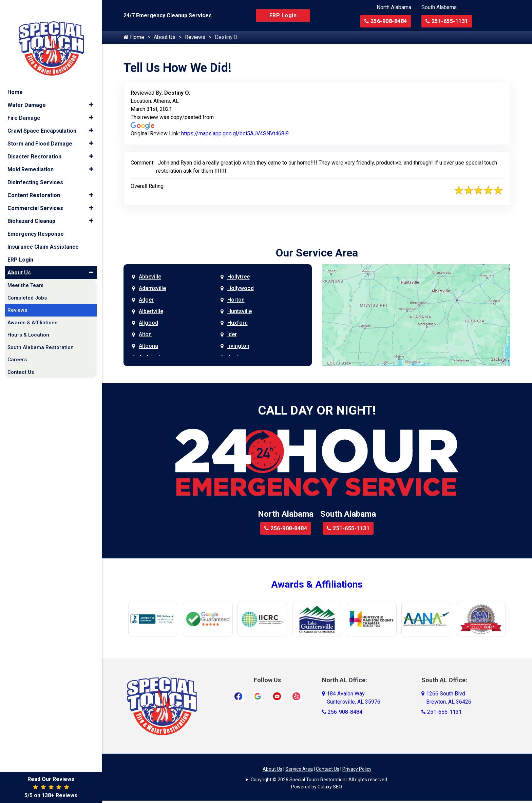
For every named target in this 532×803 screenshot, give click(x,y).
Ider (232, 335)
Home (134, 37)
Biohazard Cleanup (31, 208)
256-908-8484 (386, 21)
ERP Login (283, 15)
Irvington (238, 346)
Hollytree (239, 277)
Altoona (148, 346)
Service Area (299, 769)
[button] (91, 92)
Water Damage (27, 92)
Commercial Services (35, 195)
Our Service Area (317, 253)
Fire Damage (24, 105)
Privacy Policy (357, 769)
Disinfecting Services (35, 169)
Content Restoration (34, 182)
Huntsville (240, 312)
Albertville (151, 312)
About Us (165, 37)
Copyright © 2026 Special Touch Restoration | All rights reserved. (319, 780)
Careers (17, 347)
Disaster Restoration (34, 144)
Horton (236, 300)
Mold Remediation (31, 157)
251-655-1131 (447, 21)
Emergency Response (36, 221)
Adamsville (152, 289)
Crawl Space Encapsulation (42, 118)
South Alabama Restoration (41, 334)
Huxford (237, 323)
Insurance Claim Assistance (43, 234)
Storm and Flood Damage (40, 131)
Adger (146, 300)
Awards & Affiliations (317, 585)
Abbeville (150, 277)
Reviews (195, 37)
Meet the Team (25, 272)
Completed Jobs (27, 285)
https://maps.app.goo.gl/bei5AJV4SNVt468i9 (235, 134)
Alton (145, 335)
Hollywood (241, 289)
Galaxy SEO (330, 787)
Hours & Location (28, 322)
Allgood (148, 323)
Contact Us (328, 769)
